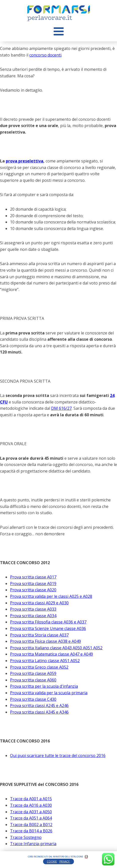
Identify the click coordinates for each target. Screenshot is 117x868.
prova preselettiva (25, 161)
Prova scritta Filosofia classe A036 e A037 (48, 622)
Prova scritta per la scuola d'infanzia (44, 686)
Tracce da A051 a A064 (31, 818)
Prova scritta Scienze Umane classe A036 (48, 628)
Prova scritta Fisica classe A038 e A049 (45, 641)
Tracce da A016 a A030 (31, 805)
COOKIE (52, 861)
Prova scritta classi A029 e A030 (39, 603)
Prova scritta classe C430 (33, 699)
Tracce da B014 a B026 (31, 831)
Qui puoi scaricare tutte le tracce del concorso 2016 (58, 756)
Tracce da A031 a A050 (31, 812)
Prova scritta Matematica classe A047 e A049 (51, 654)
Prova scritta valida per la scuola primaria (49, 693)
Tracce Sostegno (26, 837)
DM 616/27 (61, 408)
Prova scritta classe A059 (33, 673)
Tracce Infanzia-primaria (33, 844)
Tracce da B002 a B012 (31, 825)
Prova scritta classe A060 (33, 680)
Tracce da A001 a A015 (31, 799)
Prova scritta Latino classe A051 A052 (45, 661)
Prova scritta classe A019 (33, 584)
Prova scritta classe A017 (33, 577)
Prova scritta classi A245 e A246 (39, 706)
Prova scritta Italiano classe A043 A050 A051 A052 (56, 648)
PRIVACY (65, 861)
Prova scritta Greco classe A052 (39, 667)
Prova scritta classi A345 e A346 (39, 712)
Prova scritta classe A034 (33, 616)
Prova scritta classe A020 (33, 590)
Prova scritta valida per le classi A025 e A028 (51, 596)
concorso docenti (45, 55)
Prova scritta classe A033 (33, 609)
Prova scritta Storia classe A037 (39, 635)
